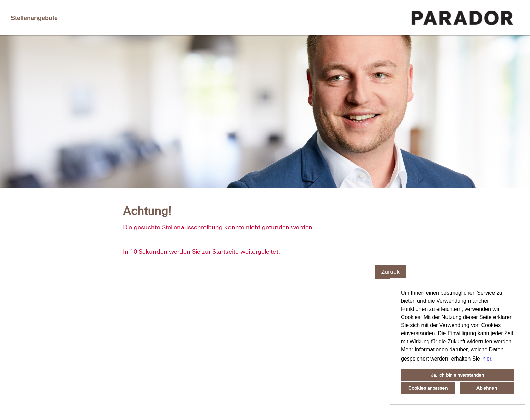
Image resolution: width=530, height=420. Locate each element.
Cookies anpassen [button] (428, 388)
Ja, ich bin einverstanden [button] (457, 375)
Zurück (390, 272)
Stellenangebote (34, 18)
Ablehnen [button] (487, 388)
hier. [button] (488, 359)
